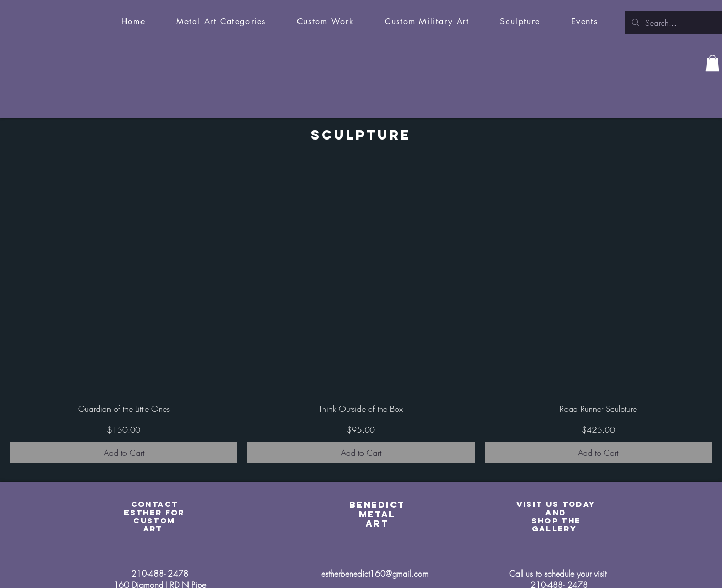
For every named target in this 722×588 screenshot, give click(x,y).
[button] (221, 22)
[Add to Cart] (124, 453)
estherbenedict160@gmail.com (375, 574)
